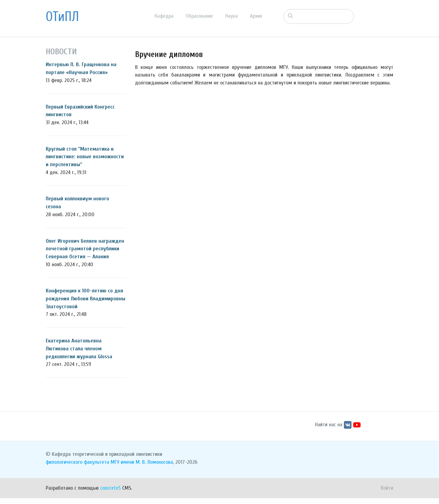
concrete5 (111, 494)
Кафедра (164, 16)
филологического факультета (77, 468)
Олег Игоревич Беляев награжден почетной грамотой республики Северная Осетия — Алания (85, 249)
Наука (232, 16)
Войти (387, 494)
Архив (256, 16)
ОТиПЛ (62, 17)
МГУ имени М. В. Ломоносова (142, 468)
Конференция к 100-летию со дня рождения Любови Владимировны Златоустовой (86, 298)
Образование (199, 16)
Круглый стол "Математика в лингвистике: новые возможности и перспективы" (85, 157)
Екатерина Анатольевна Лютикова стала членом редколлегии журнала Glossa (79, 349)
